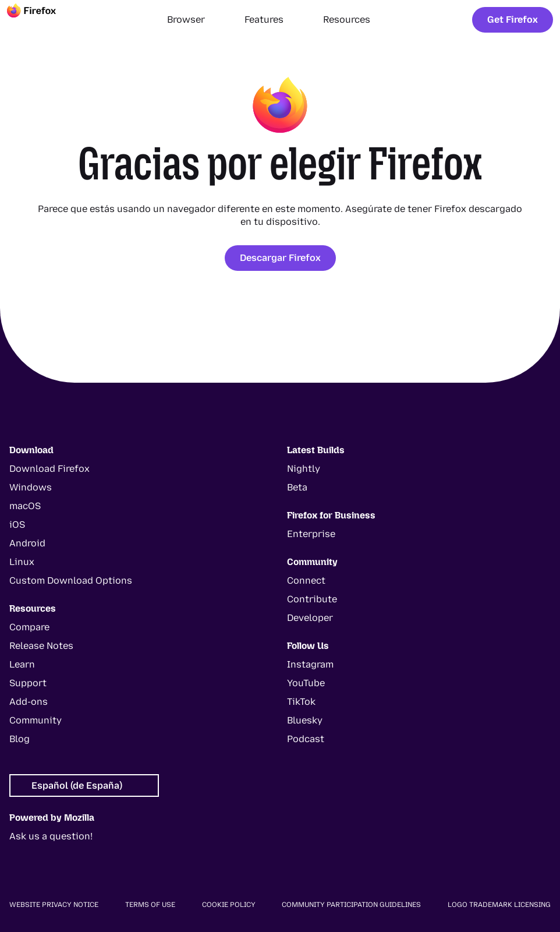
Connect (306, 580)
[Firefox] (42, 20)
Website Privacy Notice (54, 905)
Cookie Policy (229, 905)
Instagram (310, 664)
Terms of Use (150, 905)
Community (36, 720)
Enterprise (311, 534)
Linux (22, 562)
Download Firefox (49, 469)
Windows (31, 487)
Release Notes (41, 646)
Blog (20, 739)
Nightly (304, 469)
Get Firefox (513, 20)
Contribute (312, 599)
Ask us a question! (51, 836)
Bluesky (305, 720)
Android (27, 543)
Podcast (306, 739)
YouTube (306, 683)
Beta (297, 487)
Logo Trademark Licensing (499, 905)
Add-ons (29, 702)
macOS (25, 506)
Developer (310, 618)
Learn (22, 664)
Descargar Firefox (280, 258)
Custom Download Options (71, 580)
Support (28, 683)
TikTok (301, 702)
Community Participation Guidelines (351, 905)
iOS (17, 525)
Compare (29, 627)
